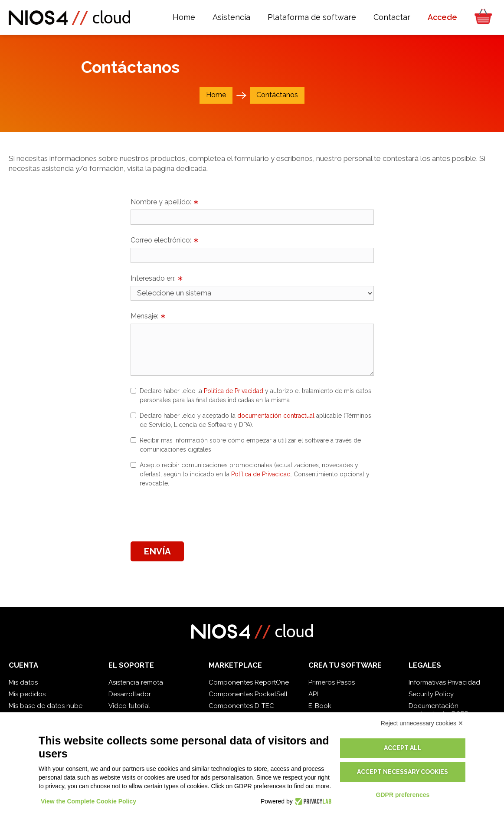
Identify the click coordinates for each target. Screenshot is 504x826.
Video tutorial (129, 706)
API (313, 694)
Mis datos (23, 682)
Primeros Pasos (332, 682)
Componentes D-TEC (241, 706)
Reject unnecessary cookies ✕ (422, 723)
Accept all (403, 748)
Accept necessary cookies (403, 772)
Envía (157, 551)
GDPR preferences (403, 795)
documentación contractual (276, 416)
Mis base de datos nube (46, 706)
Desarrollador (130, 694)
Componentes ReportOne (249, 682)
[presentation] (196, 514)
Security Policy (431, 694)
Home (216, 95)
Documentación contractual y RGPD (439, 710)
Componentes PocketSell (248, 694)
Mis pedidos (27, 694)
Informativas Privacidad (444, 682)
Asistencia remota (136, 682)
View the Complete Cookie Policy (88, 801)
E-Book (320, 706)
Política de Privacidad (234, 391)
